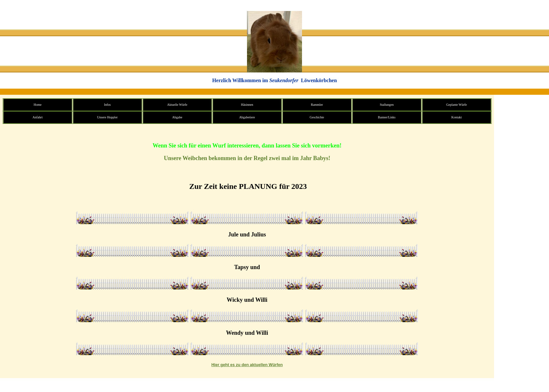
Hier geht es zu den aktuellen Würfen (247, 365)
